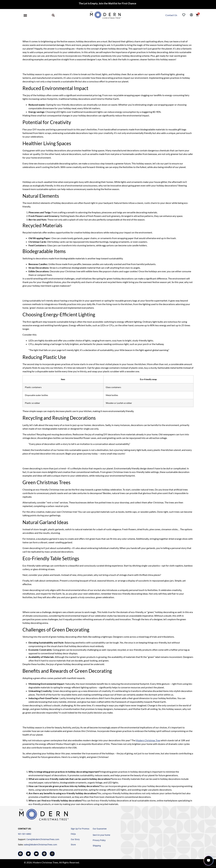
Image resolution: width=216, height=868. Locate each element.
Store (73, 845)
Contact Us (172, 15)
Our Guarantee (100, 829)
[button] (25, 15)
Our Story (75, 839)
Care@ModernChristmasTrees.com (43, 839)
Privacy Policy (99, 840)
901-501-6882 (25, 834)
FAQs (73, 834)
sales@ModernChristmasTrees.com (40, 845)
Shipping (97, 846)
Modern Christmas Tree (148, 740)
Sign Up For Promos (80, 829)
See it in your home (101, 835)
